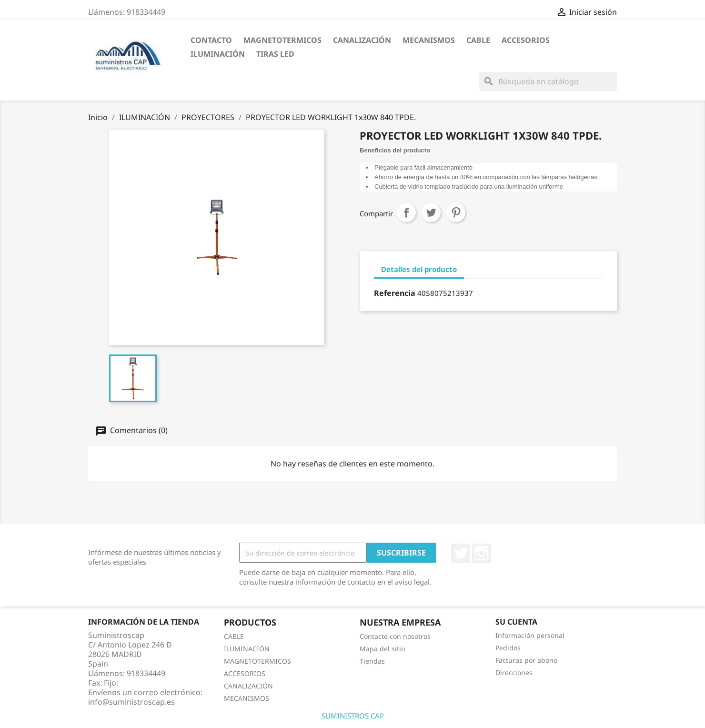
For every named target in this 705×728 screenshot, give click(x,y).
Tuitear (431, 212)
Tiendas (372, 661)
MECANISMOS (429, 40)
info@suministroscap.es (131, 702)
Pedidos (508, 648)
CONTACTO (211, 40)
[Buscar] (548, 81)
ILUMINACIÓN (218, 54)
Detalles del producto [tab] (419, 269)
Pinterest (456, 212)
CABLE (478, 40)
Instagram (482, 553)
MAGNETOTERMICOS (282, 40)
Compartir (406, 212)
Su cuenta (516, 622)
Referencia (395, 293)
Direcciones (514, 672)
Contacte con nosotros (395, 636)
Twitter (461, 553)
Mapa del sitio (382, 649)
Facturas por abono (526, 660)
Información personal (530, 635)
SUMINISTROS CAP (353, 716)
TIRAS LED (275, 54)
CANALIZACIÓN (362, 40)
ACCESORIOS (526, 40)
